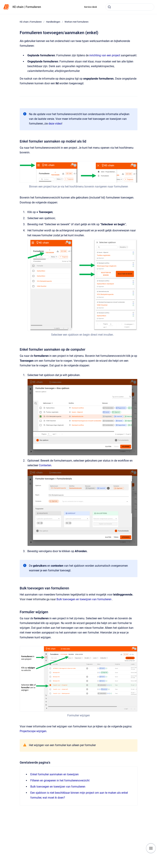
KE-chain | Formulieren (27, 7)
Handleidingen (53, 22)
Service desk (91, 7)
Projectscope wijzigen (33, 731)
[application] (156, 867)
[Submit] (109, 7)
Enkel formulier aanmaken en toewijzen (55, 774)
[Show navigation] (151, 848)
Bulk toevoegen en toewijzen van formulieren (84, 599)
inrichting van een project (104, 55)
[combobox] (130, 7)
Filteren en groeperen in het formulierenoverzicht (60, 780)
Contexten (45, 465)
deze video (55, 124)
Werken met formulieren (76, 22)
